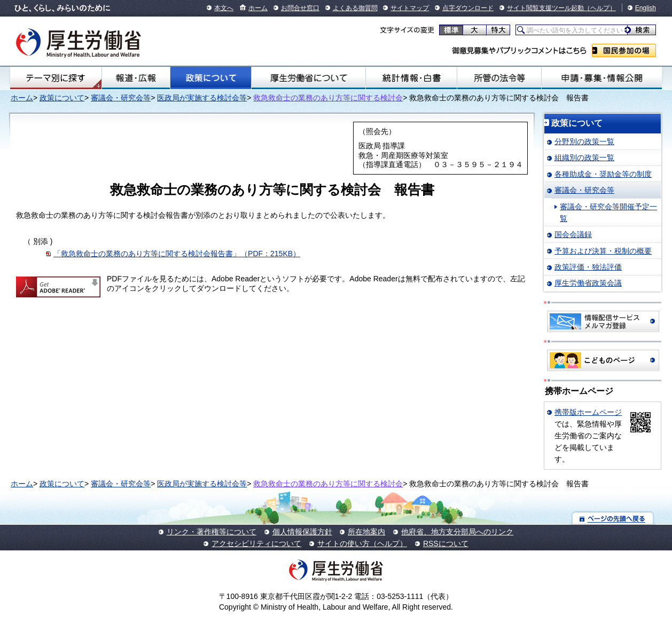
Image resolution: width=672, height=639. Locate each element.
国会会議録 (573, 234)
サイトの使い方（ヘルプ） (362, 543)
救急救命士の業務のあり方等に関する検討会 (328, 98)
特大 (498, 30)
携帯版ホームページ (588, 412)
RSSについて (446, 543)
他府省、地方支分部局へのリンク (457, 532)
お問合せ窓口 (300, 8)
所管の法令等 (499, 78)
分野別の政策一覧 (584, 141)
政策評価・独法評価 (588, 267)
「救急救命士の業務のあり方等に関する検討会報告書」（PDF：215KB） (177, 254)
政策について (211, 78)
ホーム (258, 8)
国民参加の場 (624, 50)
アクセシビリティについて (256, 543)
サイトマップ (410, 8)
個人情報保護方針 (302, 532)
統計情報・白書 (411, 78)
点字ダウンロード (468, 8)
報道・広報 (136, 78)
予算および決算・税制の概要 (603, 251)
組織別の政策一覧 (584, 157)
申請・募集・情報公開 (602, 78)
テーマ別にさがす (56, 78)
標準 (451, 30)
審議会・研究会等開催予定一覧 (608, 212)
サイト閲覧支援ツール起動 (545, 8)
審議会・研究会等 (121, 98)
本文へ (224, 8)
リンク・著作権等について (212, 532)
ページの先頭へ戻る (613, 518)
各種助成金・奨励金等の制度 (603, 174)
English (646, 8)
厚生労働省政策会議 (588, 283)
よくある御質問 (355, 8)
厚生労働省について (308, 78)
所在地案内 (366, 532)
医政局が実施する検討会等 (202, 98)
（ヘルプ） (600, 8)
